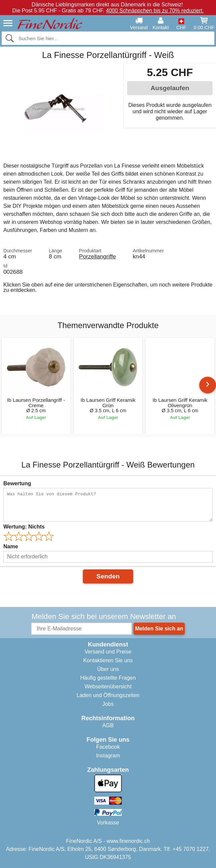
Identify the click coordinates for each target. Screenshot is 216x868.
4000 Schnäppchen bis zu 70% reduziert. (155, 11)
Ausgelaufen (170, 88)
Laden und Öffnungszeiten (108, 695)
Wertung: (24, 527)
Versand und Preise (108, 652)
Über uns (108, 669)
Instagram (108, 756)
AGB (108, 725)
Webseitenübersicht (108, 687)
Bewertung (17, 483)
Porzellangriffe (98, 256)
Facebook (108, 747)
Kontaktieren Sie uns (108, 660)
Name (11, 546)
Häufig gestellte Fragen (108, 678)
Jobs (108, 704)
